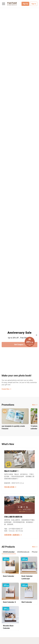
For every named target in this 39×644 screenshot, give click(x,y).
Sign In (34, 4)
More (35, 405)
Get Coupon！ (19, 345)
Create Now (6, 389)
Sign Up (25, 4)
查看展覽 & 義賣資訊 (13, 535)
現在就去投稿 (10, 487)
